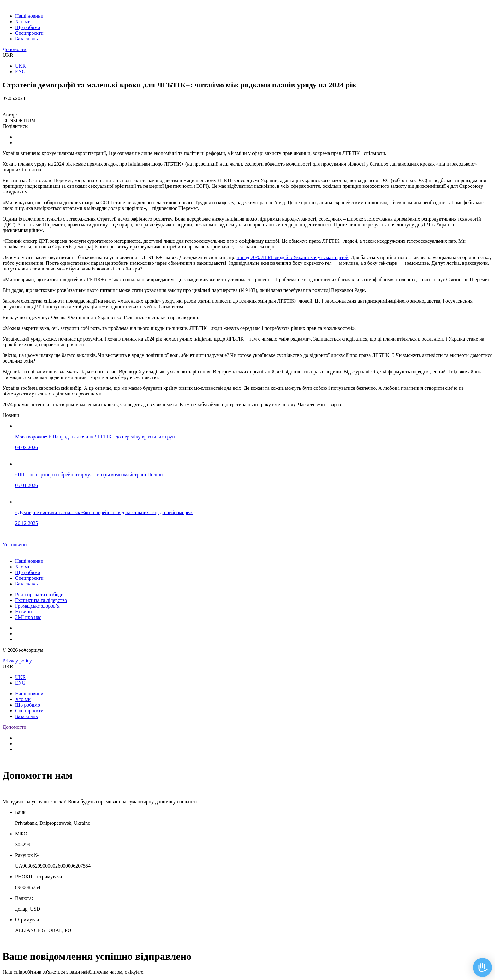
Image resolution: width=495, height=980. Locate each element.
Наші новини (29, 16)
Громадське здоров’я (37, 606)
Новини (24, 612)
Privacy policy (17, 661)
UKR (21, 66)
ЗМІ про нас (28, 617)
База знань (27, 39)
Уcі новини (15, 545)
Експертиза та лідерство (41, 600)
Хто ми (23, 22)
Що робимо (28, 27)
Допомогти (14, 49)
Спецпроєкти (29, 33)
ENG (20, 71)
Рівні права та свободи (39, 594)
